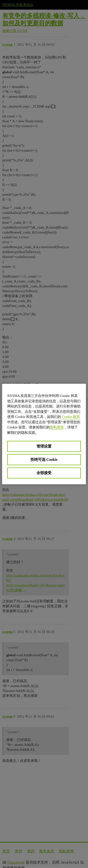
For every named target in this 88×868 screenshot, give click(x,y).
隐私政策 (57, 427)
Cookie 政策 (71, 417)
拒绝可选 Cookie (44, 460)
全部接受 (44, 473)
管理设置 (44, 446)
